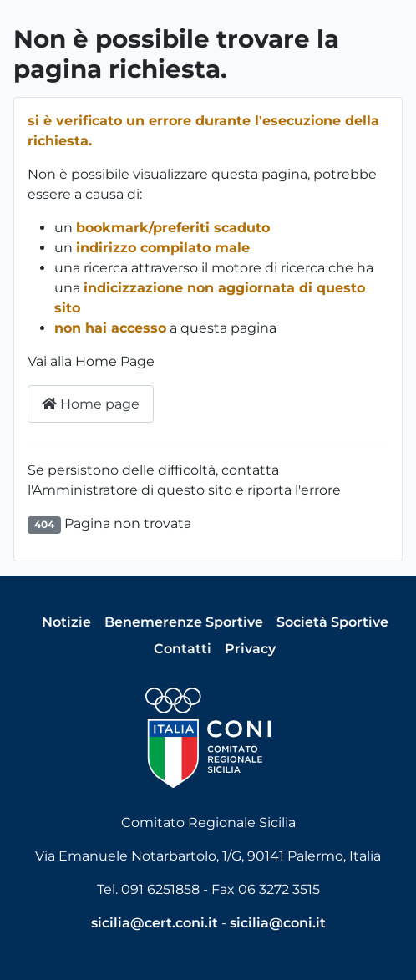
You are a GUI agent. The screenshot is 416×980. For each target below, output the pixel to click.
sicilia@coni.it (278, 923)
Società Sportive (332, 622)
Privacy (250, 649)
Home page (91, 404)
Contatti (183, 649)
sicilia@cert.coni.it (155, 923)
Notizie (66, 622)
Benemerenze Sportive (184, 622)
